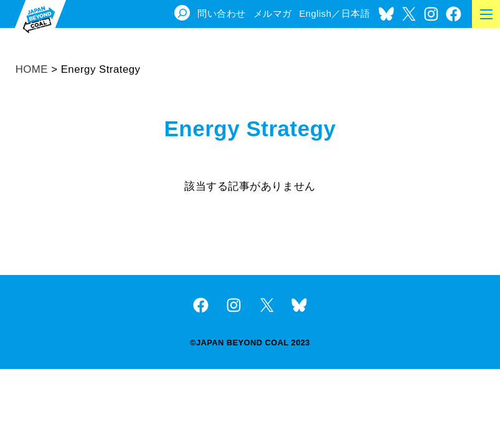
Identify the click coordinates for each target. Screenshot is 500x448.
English (315, 14)
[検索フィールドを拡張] (182, 13)
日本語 (356, 14)
